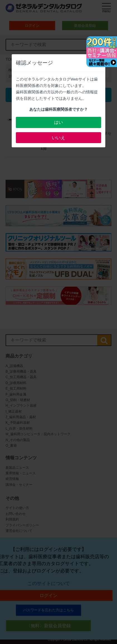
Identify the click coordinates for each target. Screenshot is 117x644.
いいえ (58, 138)
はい (58, 122)
